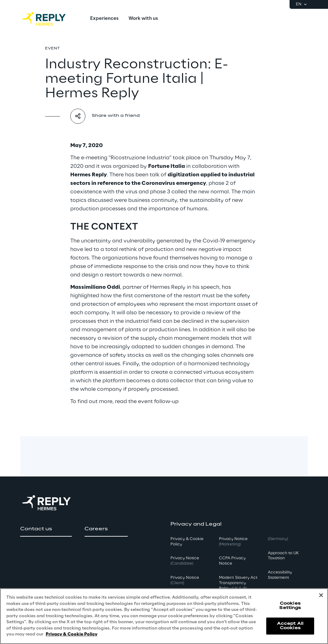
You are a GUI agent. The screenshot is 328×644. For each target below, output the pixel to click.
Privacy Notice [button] (185, 561)
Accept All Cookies (290, 626)
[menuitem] (104, 19)
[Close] (321, 595)
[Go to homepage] (50, 19)
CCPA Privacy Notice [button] (232, 561)
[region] (164, 616)
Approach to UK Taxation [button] (283, 556)
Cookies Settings (290, 606)
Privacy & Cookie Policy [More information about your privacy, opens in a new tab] (72, 634)
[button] (46, 529)
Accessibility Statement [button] (280, 575)
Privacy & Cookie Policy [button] (187, 542)
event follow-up (158, 402)
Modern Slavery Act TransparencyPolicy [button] (238, 583)
